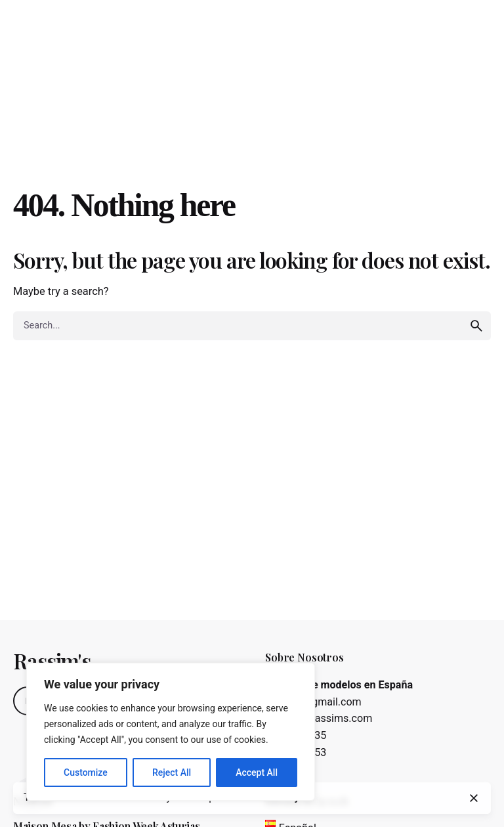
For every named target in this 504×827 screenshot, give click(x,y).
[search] (476, 326)
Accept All (257, 772)
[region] (171, 732)
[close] (474, 798)
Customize (86, 772)
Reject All (172, 772)
